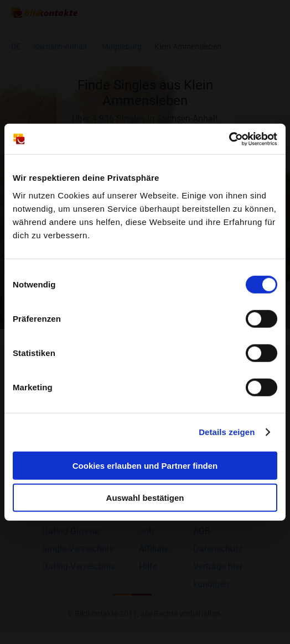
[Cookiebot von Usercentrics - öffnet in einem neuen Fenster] (229, 139)
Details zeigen (227, 432)
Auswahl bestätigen (145, 498)
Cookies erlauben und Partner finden (145, 465)
